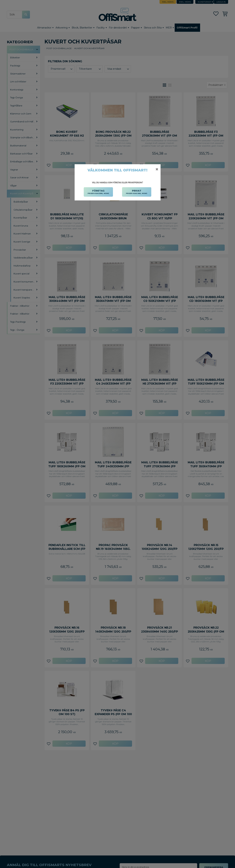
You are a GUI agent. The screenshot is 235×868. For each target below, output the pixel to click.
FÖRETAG (98, 192)
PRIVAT (137, 192)
